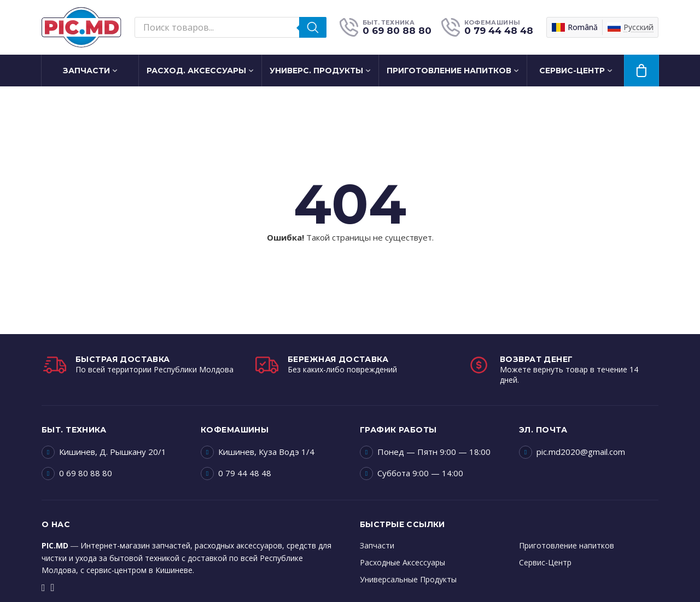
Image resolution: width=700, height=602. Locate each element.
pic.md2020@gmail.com (581, 452)
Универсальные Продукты (408, 579)
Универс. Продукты (316, 71)
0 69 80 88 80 (86, 473)
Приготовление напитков (449, 71)
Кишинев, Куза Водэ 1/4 (266, 452)
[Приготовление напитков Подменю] (520, 71)
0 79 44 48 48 (245, 473)
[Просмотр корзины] (641, 71)
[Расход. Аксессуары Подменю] (255, 71)
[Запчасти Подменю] (119, 71)
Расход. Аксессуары (196, 71)
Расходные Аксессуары (402, 562)
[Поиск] (313, 27)
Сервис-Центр (572, 71)
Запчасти (86, 71)
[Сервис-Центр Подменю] (614, 71)
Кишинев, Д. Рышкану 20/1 (113, 452)
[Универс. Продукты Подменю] (372, 71)
